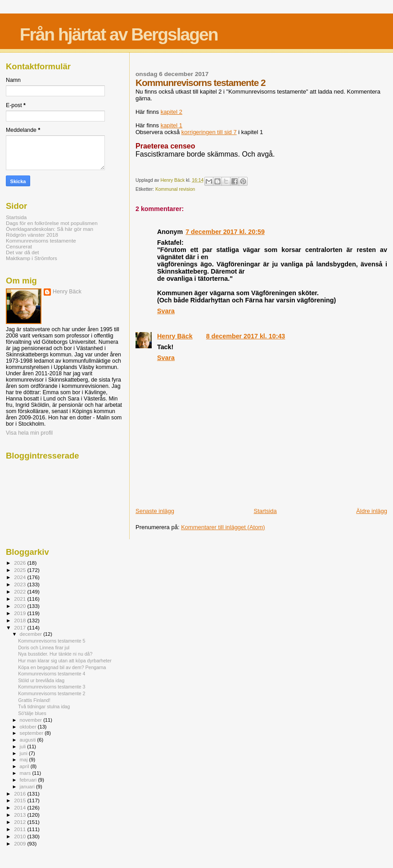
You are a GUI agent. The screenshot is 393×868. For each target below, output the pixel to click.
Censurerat (19, 246)
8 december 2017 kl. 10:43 (246, 336)
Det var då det (23, 252)
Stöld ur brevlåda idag (41, 680)
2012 (20, 822)
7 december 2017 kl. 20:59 (225, 232)
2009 (20, 843)
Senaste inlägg (155, 511)
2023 (20, 584)
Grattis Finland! (34, 700)
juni (24, 753)
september (32, 733)
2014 (20, 807)
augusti (29, 740)
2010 (20, 836)
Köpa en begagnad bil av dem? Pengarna (62, 667)
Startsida (265, 511)
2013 (20, 815)
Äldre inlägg (372, 511)
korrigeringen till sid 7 (209, 132)
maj (25, 760)
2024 (20, 577)
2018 (20, 620)
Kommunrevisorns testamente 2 (52, 693)
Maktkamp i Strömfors (32, 258)
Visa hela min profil (29, 433)
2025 (20, 570)
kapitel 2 (172, 112)
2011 (20, 829)
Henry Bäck (175, 336)
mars (26, 773)
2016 (20, 794)
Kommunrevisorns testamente (41, 241)
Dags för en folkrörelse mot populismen (52, 223)
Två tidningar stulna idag (44, 706)
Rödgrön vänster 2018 (32, 235)
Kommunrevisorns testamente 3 (52, 687)
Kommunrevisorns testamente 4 (52, 674)
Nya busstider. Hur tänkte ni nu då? (55, 654)
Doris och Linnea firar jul (44, 648)
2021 (20, 599)
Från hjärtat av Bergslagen (119, 34)
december (32, 634)
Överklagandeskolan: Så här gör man (50, 229)
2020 (20, 606)
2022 (20, 591)
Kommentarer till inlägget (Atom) (223, 527)
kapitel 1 (172, 125)
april (25, 766)
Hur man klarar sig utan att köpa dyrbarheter (65, 661)
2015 (20, 800)
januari (28, 787)
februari (29, 780)
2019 (20, 613)
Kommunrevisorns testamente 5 (52, 641)
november (32, 720)
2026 (20, 563)
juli (24, 747)
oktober (29, 727)
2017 (20, 627)
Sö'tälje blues (32, 713)
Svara (166, 311)
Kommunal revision (175, 189)
